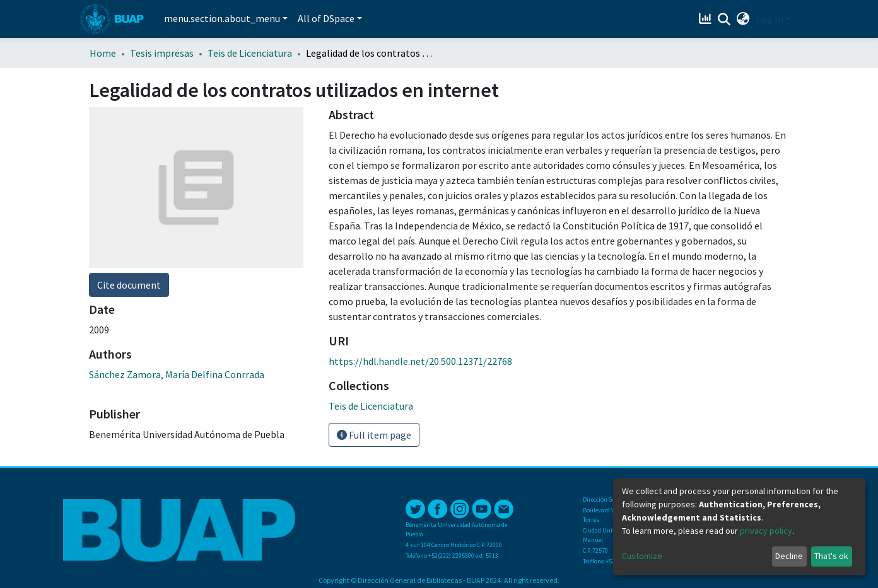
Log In (770, 19)
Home (103, 53)
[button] (743, 19)
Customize (642, 556)
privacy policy (766, 531)
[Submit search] (724, 20)
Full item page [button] (374, 435)
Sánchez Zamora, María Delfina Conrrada (177, 374)
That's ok (831, 556)
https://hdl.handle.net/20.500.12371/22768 (420, 361)
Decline (789, 556)
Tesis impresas (162, 53)
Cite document (129, 285)
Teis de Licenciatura (250, 53)
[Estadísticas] (707, 19)
